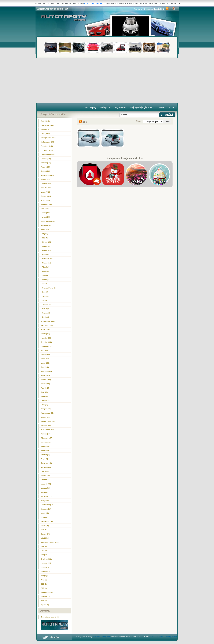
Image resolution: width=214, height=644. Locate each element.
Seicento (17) (47, 259)
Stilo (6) (45, 275)
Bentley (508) (46, 163)
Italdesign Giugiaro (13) (50, 542)
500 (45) (45, 238)
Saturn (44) (45, 451)
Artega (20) (45, 501)
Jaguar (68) (45, 417)
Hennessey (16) (47, 521)
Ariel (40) (44, 459)
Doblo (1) (46, 317)
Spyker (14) (45, 534)
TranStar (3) (45, 596)
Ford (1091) (45, 134)
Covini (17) (45, 517)
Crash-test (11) (47, 559)
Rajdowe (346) (46, 204)
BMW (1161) (45, 129)
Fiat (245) (44, 234)
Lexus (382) (45, 192)
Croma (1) (46, 313)
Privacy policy (171, 637)
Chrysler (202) (46, 342)
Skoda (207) (45, 334)
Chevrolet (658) (47, 150)
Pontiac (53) (45, 434)
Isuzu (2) (44, 601)
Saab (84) (45, 396)
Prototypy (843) (47, 146)
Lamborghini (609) (48, 154)
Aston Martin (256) (48, 221)
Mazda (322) (45, 213)
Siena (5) (46, 280)
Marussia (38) (46, 467)
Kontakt (160, 637)
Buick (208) (45, 330)
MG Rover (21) (46, 496)
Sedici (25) (46, 246)
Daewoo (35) (46, 480)
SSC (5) (44, 584)
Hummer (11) (46, 563)
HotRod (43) (45, 455)
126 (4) (45, 284)
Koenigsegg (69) (47, 413)
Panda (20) (47, 250)
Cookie (152, 637)
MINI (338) (45, 209)
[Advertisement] (107, 80)
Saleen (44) (45, 446)
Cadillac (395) (46, 184)
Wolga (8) (45, 576)
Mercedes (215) (47, 325)
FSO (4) (44, 588)
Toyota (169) (46, 355)
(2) (45, 300)
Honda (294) (46, 217)
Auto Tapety (91, 107)
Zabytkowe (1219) (48, 125)
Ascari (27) (45, 492)
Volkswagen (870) (48, 142)
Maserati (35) (46, 484)
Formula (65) (46, 426)
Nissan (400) (46, 179)
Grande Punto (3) (49, 288)
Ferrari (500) (46, 167)
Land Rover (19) (47, 505)
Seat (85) (44, 392)
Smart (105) (45, 384)
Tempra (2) (46, 305)
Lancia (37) (45, 471)
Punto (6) (46, 271)
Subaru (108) (46, 380)
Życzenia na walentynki (50, 617)
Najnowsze (120, 107)
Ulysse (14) (47, 263)
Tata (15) (44, 530)
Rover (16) (45, 526)
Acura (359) (45, 200)
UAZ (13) (44, 551)
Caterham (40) (46, 463)
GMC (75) (44, 405)
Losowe (161, 107)
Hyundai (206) (46, 338)
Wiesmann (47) (47, 438)
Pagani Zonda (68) (48, 421)
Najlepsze (105, 107)
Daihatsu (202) (46, 346)
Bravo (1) (46, 309)
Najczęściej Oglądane (141, 107)
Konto (172, 107)
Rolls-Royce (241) (48, 321)
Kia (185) (44, 350)
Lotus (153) (45, 363)
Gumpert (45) (46, 442)
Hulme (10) (45, 567)
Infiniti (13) (45, 538)
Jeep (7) (44, 580)
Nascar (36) (45, 476)
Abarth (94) (45, 388)
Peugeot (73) (46, 409)
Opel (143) (45, 367)
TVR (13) (44, 546)
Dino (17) (46, 255)
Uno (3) (45, 292)
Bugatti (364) (46, 196)
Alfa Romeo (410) (48, 175)
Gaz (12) (44, 555)
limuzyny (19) (46, 509)
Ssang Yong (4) (47, 592)
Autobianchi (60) (47, 430)
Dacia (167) (45, 359)
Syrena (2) (45, 605)
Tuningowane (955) (48, 138)
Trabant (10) (45, 571)
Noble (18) (45, 513)
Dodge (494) (46, 171)
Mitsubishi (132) (47, 371)
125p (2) (45, 296)
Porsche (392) (46, 188)
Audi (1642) (45, 121)
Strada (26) (47, 242)
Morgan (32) (45, 488)
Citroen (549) (46, 159)
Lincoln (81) (45, 400)
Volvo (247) (45, 230)
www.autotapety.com (101, 637)
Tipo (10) (46, 267)
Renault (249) (46, 225)
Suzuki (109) (46, 375)
